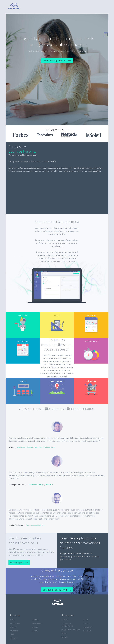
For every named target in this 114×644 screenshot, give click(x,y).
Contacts (14, 627)
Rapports (14, 638)
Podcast (65, 637)
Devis (12, 635)
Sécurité (35, 627)
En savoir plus (17, 563)
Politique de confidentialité (67, 625)
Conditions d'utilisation (71, 630)
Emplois (86, 620)
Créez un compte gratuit (55, 590)
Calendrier (14, 631)
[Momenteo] (12, 6)
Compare (35, 631)
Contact (86, 624)
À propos (65, 620)
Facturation (15, 624)
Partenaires (88, 627)
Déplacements (37, 624)
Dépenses (35, 620)
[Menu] (106, 34)
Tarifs (12, 620)
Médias (64, 634)
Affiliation (87, 631)
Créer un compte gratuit (55, 61)
